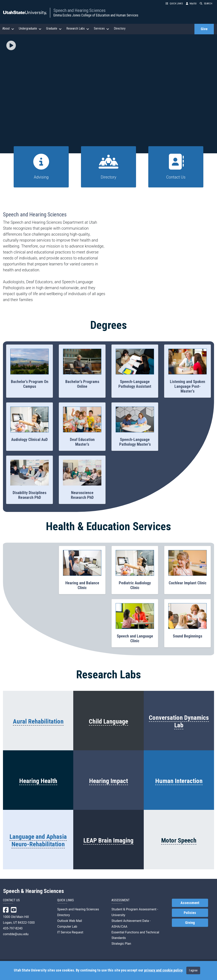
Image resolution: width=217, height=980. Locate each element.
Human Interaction (179, 781)
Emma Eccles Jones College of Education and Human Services (96, 15)
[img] (11, 45)
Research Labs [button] (78, 29)
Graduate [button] (54, 29)
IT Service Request (70, 932)
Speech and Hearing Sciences (79, 10)
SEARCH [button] (206, 3)
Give (204, 29)
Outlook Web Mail (70, 921)
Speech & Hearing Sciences (34, 891)
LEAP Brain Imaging (108, 840)
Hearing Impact (108, 781)
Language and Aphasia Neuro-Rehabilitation (38, 840)
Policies (190, 913)
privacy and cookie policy (163, 970)
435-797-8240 (13, 928)
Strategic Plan (121, 944)
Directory (120, 28)
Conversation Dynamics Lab (179, 721)
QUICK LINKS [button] (174, 3)
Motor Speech (179, 840)
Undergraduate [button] (30, 29)
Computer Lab (67, 927)
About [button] (8, 29)
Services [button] (101, 29)
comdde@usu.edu (16, 934)
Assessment (190, 903)
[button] (11, 46)
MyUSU (191, 3)
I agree (193, 970)
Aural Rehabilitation (38, 721)
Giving (190, 923)
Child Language (108, 721)
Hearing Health (38, 781)
